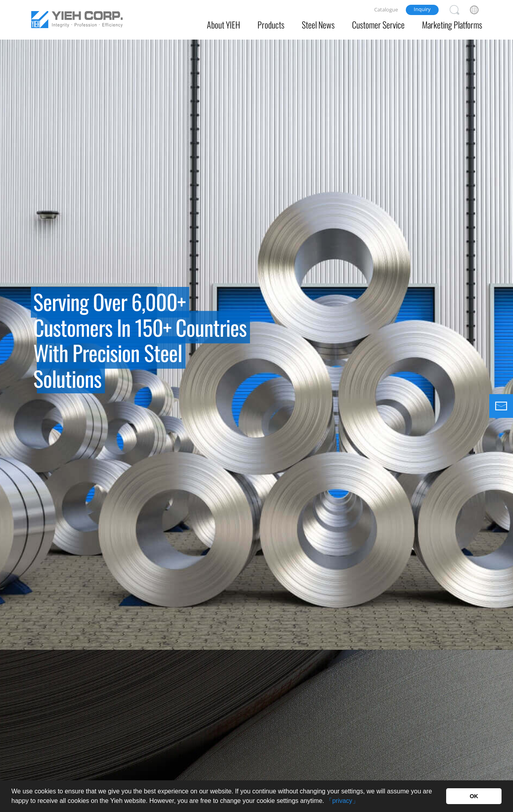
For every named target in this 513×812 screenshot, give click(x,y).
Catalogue (386, 9)
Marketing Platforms (452, 25)
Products (271, 25)
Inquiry (422, 9)
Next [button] (503, 345)
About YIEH (223, 25)
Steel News (318, 25)
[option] (256, 325)
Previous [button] (10, 345)
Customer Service (378, 25)
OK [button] (474, 796)
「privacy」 (342, 801)
